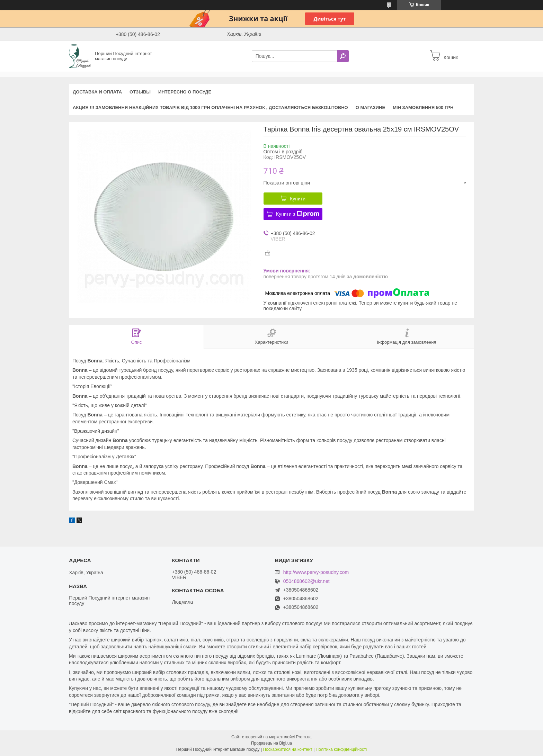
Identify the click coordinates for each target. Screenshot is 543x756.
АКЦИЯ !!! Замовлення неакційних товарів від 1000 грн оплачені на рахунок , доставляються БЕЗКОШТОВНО (210, 107)
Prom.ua (304, 737)
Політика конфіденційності (341, 749)
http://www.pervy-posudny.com (316, 572)
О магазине (370, 107)
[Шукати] (343, 56)
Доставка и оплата (97, 92)
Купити (298, 199)
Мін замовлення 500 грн (423, 107)
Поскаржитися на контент (287, 749)
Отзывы (140, 92)
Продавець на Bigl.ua (271, 743)
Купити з (298, 214)
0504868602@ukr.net (306, 581)
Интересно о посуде (185, 92)
